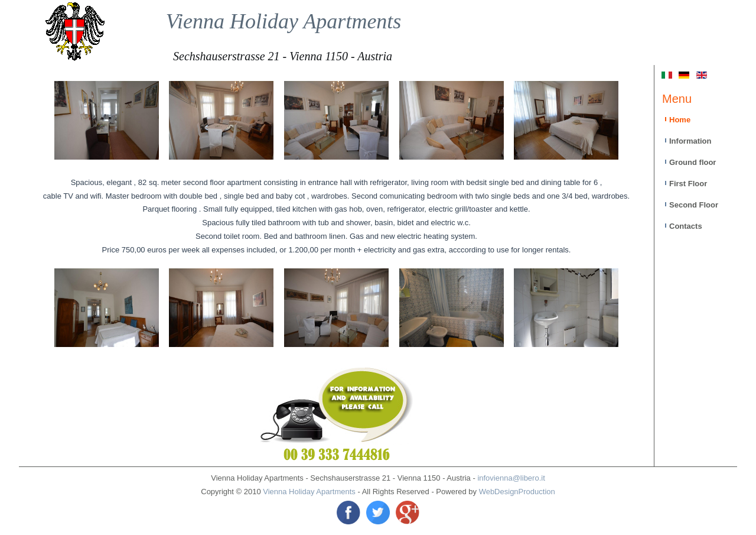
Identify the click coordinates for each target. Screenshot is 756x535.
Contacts (686, 226)
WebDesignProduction (517, 492)
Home (680, 120)
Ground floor (693, 162)
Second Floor (694, 205)
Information (690, 141)
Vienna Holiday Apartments (284, 21)
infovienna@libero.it (511, 478)
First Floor (688, 184)
